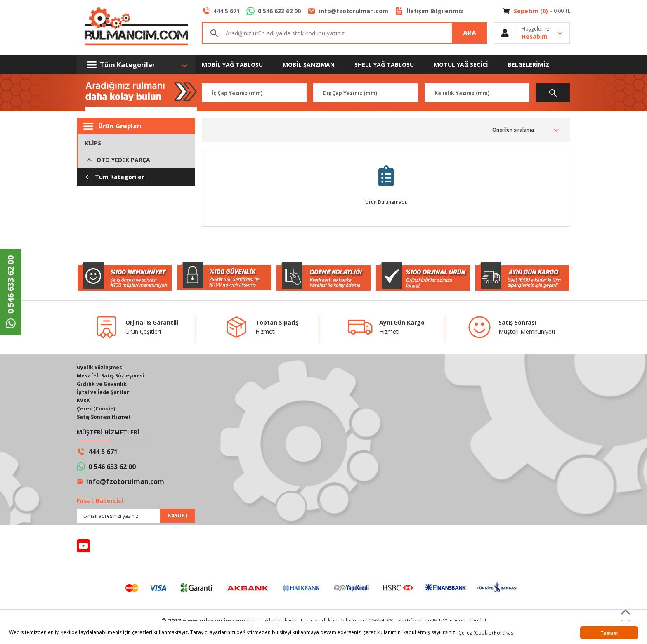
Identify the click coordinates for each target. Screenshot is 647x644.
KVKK (83, 400)
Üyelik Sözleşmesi (100, 367)
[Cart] (536, 11)
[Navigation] (136, 65)
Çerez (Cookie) (96, 409)
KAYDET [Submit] (178, 515)
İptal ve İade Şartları (104, 392)
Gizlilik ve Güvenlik (102, 384)
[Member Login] (532, 33)
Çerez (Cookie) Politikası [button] (486, 633)
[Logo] (136, 28)
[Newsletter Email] (136, 516)
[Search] (344, 33)
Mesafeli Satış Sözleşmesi (111, 376)
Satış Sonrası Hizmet (104, 417)
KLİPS (93, 143)
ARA (470, 33)
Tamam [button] (609, 633)
